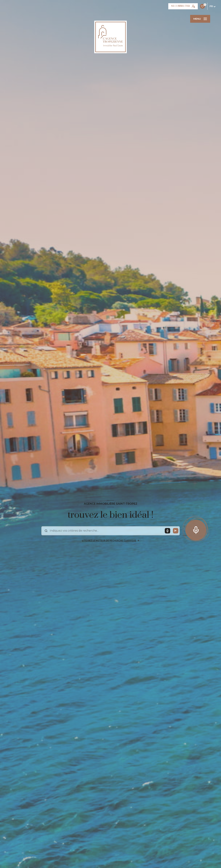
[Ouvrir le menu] (200, 19)
